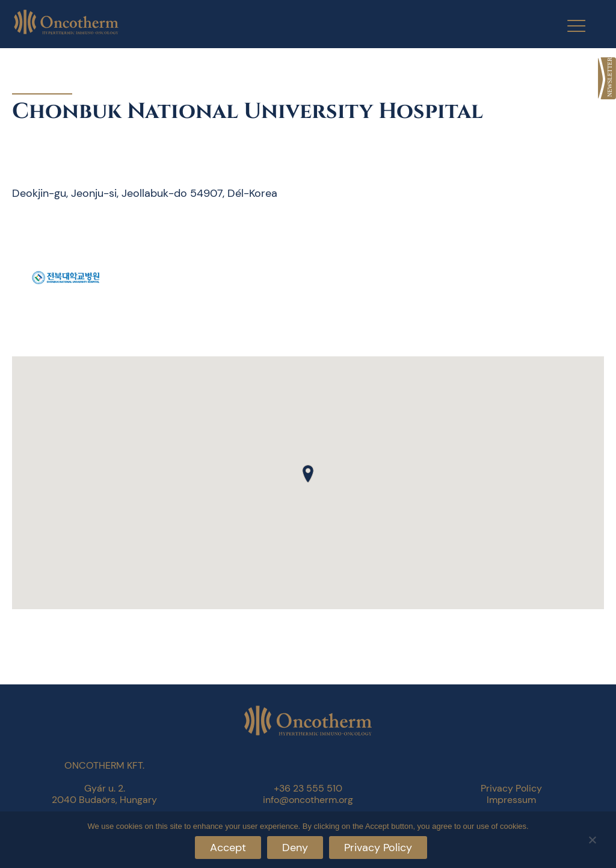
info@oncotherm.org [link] (308, 800)
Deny (295, 848)
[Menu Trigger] (569, 26)
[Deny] (592, 838)
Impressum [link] (511, 800)
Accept (228, 848)
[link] (607, 78)
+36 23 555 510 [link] (308, 788)
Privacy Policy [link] (511, 788)
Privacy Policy (378, 848)
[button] (308, 474)
